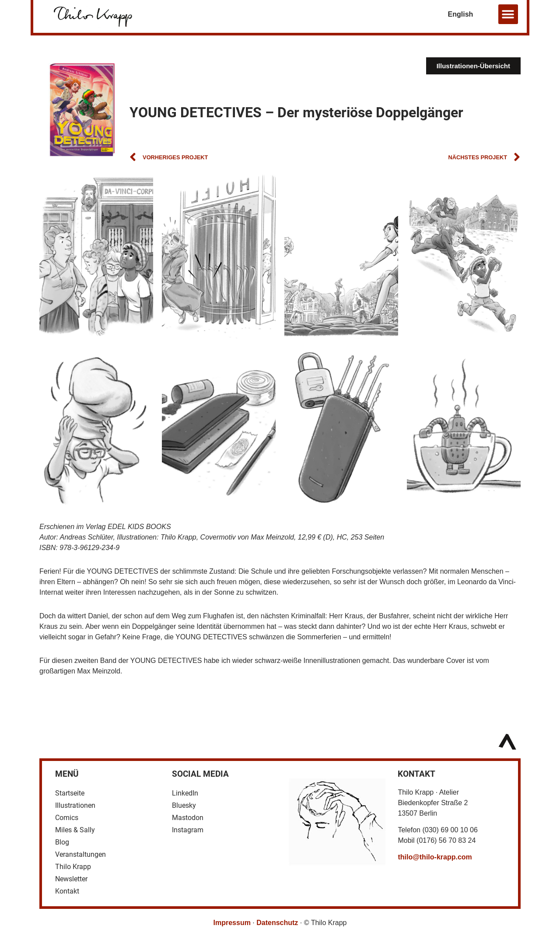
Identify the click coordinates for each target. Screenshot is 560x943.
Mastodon (188, 818)
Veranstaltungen (80, 854)
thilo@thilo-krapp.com (435, 857)
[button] (508, 14)
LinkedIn (185, 793)
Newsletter (71, 879)
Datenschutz (277, 923)
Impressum (232, 923)
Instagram (188, 830)
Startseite (70, 793)
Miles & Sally (75, 830)
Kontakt (67, 891)
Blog (62, 842)
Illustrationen (75, 805)
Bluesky (184, 805)
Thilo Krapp (73, 867)
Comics (67, 818)
